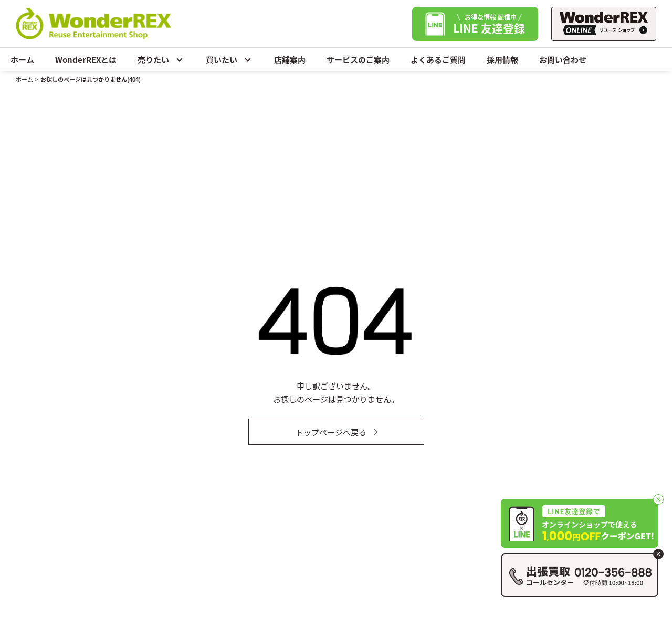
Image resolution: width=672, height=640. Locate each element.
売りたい (161, 59)
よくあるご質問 (438, 60)
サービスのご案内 (358, 60)
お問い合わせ (563, 60)
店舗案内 (290, 60)
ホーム (22, 60)
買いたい (229, 59)
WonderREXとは (86, 60)
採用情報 (502, 60)
